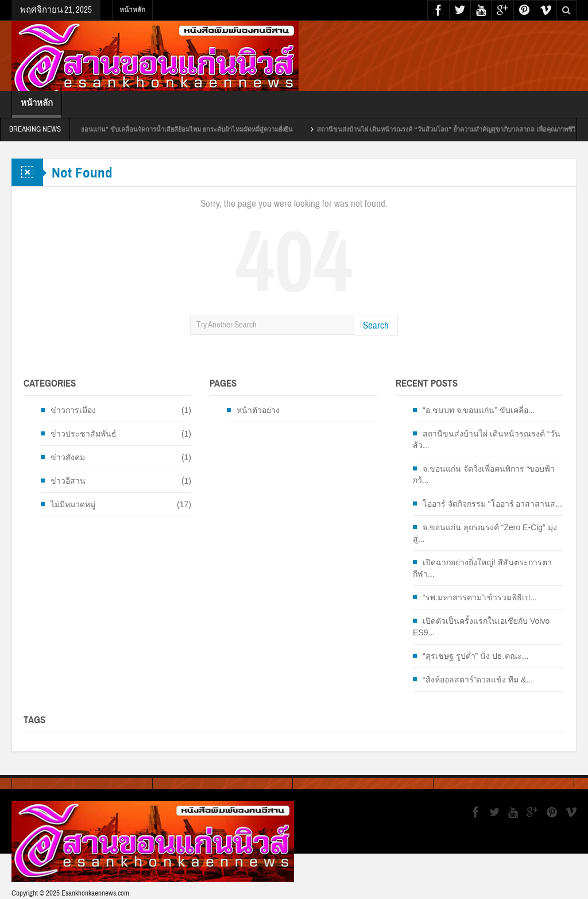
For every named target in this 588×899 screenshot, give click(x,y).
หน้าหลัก (132, 10)
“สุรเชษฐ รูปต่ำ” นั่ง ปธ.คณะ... (476, 656)
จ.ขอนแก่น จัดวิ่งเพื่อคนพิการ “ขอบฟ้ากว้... (484, 474)
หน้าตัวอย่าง (258, 410)
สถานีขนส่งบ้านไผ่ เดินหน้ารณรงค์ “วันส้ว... (486, 439)
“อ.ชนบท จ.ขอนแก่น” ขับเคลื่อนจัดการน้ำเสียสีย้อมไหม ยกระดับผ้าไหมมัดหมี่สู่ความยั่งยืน (179, 129)
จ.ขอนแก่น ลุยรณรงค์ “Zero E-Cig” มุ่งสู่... (485, 533)
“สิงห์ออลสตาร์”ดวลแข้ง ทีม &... (478, 680)
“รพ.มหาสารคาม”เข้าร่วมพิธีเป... (480, 597)
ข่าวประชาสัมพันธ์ (84, 434)
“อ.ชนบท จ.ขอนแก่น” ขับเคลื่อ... (479, 410)
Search (376, 325)
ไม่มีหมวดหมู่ (73, 504)
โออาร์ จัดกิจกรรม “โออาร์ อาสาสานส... (492, 504)
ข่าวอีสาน (68, 481)
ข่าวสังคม (68, 457)
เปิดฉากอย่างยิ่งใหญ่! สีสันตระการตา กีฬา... (482, 568)
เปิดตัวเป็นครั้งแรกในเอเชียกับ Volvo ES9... (481, 627)
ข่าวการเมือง (73, 410)
